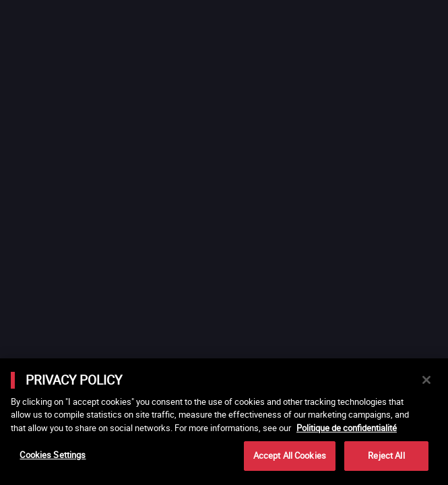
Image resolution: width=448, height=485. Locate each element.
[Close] (426, 380)
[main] (224, 422)
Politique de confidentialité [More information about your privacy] (347, 428)
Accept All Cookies (290, 455)
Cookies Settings (53, 455)
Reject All (386, 455)
